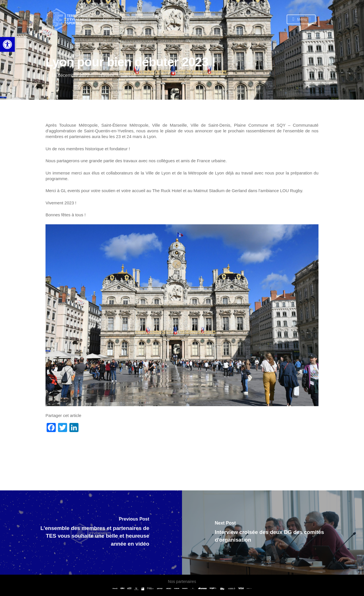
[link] (7, 44)
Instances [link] (126, 75)
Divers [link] (107, 75)
